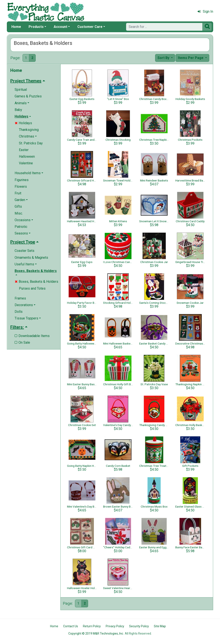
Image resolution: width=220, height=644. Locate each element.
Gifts (18, 206)
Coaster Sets (24, 251)
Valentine (26, 163)
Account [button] (60, 27)
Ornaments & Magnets (31, 258)
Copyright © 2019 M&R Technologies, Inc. (96, 633)
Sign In (205, 11)
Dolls (19, 312)
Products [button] (36, 27)
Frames (20, 298)
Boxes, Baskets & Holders (37, 282)
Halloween (27, 156)
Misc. (19, 213)
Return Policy (92, 626)
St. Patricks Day (31, 143)
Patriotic (21, 227)
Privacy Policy (115, 626)
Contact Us (71, 626)
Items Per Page (191, 58)
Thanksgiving (29, 130)
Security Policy (139, 626)
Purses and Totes (32, 288)
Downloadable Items (32, 336)
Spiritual (21, 90)
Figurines (22, 180)
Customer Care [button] (90, 27)
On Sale (22, 342)
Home (16, 27)
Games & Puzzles (28, 96)
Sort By (164, 58)
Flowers (21, 187)
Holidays (23, 123)
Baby (18, 110)
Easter (24, 150)
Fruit (18, 193)
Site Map (160, 626)
